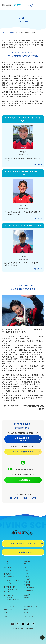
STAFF (33, 569)
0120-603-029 (23, 498)
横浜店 (28, 582)
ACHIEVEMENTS (13, 582)
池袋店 (28, 573)
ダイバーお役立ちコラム (11, 598)
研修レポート (8, 609)
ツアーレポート (9, 606)
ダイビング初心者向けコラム (12, 600)
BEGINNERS (13, 589)
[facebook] (23, 624)
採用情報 (27, 613)
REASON (13, 575)
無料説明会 (36, 5)
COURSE (13, 569)
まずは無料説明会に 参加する (23, 439)
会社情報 (27, 609)
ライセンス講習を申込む (23, 452)
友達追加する (23, 480)
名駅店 (28, 585)
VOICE (33, 596)
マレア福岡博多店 (11, 32)
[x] (33, 624)
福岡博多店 (29, 591)
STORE (33, 562)
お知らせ (7, 613)
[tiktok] (28, 624)
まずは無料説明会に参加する (23, 543)
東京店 (28, 579)
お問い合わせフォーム (31, 606)
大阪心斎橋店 (30, 588)
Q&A (6, 616)
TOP (3, 32)
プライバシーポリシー (31, 616)
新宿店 (28, 576)
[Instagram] (18, 624)
